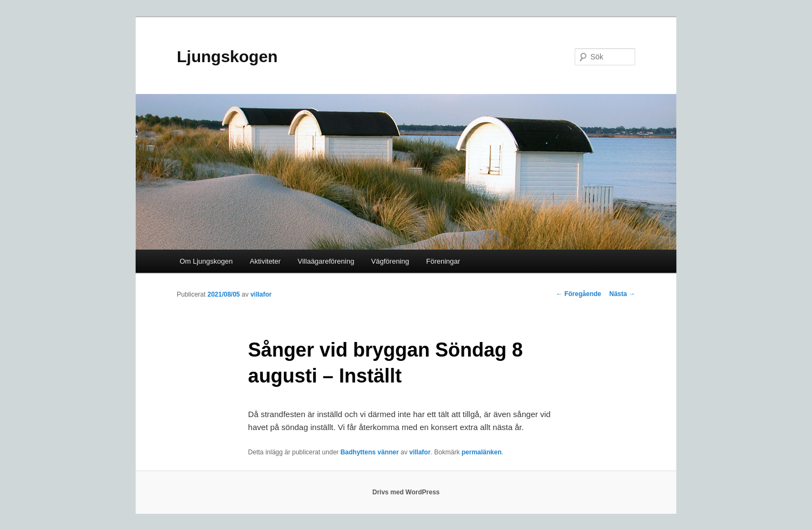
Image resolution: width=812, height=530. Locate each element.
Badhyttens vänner (370, 452)
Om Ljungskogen (206, 261)
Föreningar (443, 261)
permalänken (482, 452)
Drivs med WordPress (406, 492)
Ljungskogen (227, 56)
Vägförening (390, 261)
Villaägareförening (326, 261)
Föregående (579, 294)
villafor (261, 294)
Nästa (622, 294)
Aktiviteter (265, 261)
